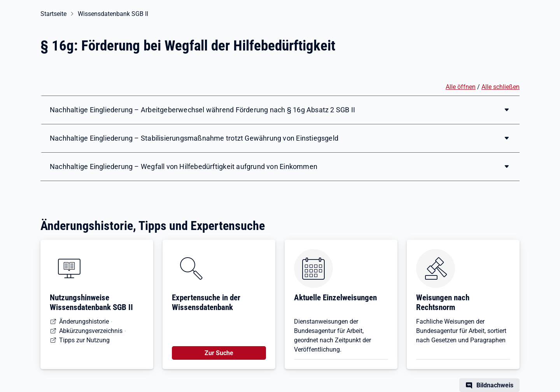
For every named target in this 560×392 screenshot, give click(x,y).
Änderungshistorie (84, 321)
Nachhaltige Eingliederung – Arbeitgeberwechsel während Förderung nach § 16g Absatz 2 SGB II (202, 110)
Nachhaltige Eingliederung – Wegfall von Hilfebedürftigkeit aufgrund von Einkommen (184, 166)
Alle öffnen (461, 87)
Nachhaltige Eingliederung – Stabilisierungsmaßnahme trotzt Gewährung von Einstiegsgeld (194, 138)
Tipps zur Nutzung (84, 340)
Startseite (53, 14)
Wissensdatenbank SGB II (113, 14)
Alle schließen (500, 87)
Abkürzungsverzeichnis (91, 331)
